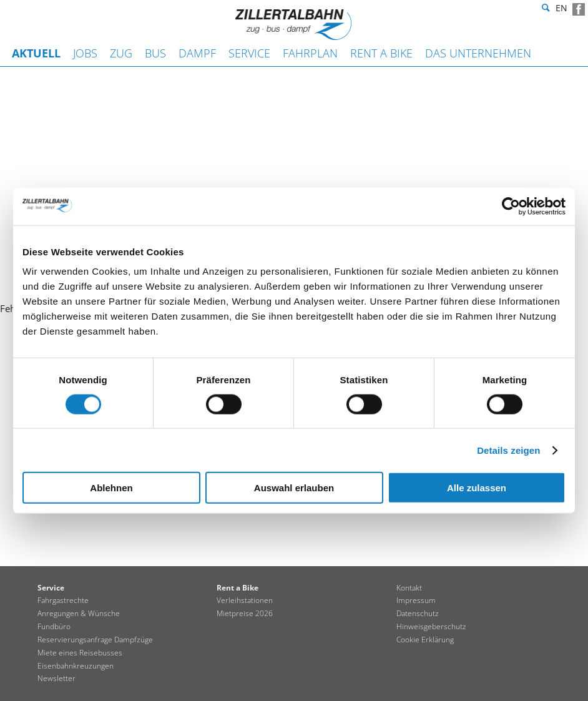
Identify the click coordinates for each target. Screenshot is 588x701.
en (561, 10)
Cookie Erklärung (425, 640)
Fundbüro (54, 626)
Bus (155, 53)
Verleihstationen (245, 600)
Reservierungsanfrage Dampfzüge (95, 640)
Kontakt (409, 588)
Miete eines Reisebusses (80, 653)
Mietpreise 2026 (245, 613)
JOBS (85, 53)
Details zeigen (508, 450)
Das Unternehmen (478, 53)
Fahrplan (310, 53)
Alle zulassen (477, 488)
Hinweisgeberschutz (431, 626)
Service (249, 53)
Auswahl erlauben (294, 488)
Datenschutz (418, 613)
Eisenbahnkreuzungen (76, 666)
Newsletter (56, 678)
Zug (121, 53)
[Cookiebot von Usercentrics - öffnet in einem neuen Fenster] (511, 206)
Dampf (197, 53)
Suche (544, 9)
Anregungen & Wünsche (79, 613)
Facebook (579, 9)
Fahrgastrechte (63, 600)
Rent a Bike (381, 53)
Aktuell (36, 53)
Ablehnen (111, 488)
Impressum (416, 600)
